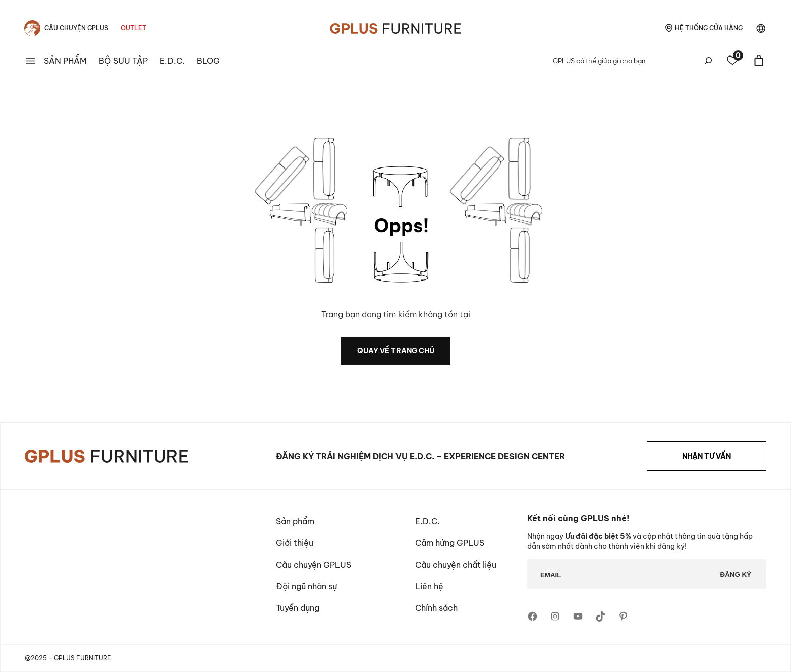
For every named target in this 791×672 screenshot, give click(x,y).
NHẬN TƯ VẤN (707, 456)
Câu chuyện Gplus (76, 28)
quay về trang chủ (396, 351)
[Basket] (759, 61)
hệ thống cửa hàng (709, 28)
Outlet (133, 28)
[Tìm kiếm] (708, 60)
